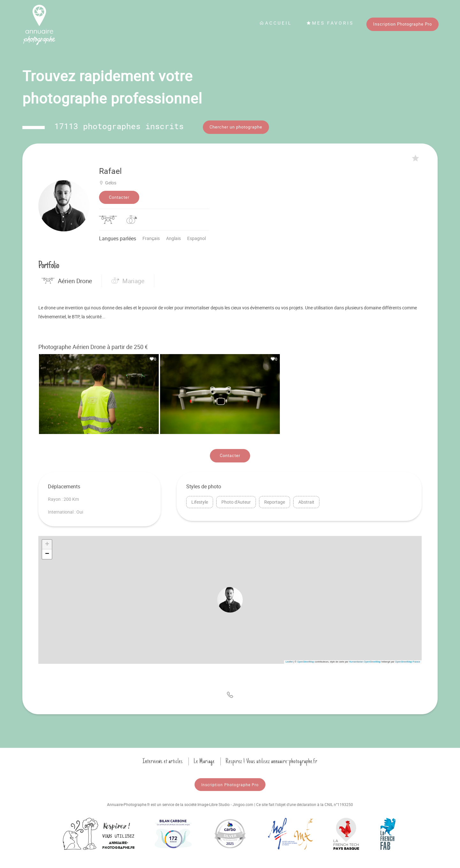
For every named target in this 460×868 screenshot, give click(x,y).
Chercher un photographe (236, 127)
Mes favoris (330, 23)
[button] (230, 599)
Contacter (119, 196)
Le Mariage (204, 760)
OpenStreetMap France (408, 661)
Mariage (128, 280)
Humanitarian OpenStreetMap (365, 661)
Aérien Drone (67, 280)
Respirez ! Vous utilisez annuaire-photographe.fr (272, 760)
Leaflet (289, 661)
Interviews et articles (163, 760)
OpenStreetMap (306, 661)
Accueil (276, 23)
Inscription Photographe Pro (402, 24)
